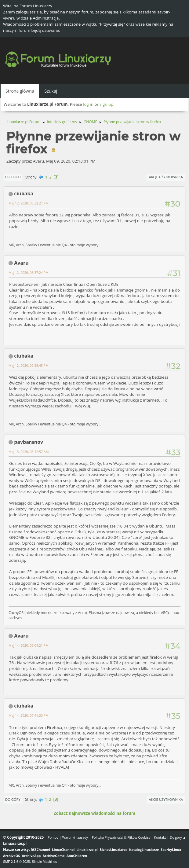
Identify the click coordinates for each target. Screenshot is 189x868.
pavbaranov (29, 442)
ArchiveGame (54, 856)
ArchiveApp (31, 856)
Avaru (21, 263)
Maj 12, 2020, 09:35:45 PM (29, 365)
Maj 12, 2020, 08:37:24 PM (29, 272)
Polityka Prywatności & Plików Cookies (121, 837)
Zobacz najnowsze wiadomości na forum (94, 813)
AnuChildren (77, 856)
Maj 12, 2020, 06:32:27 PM (29, 203)
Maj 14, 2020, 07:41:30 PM (29, 715)
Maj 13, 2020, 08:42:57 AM (29, 452)
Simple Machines (44, 862)
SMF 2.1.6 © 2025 (16, 862)
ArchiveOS (11, 856)
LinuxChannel (63, 850)
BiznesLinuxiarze (113, 850)
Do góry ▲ (178, 837)
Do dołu (13, 177)
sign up (106, 104)
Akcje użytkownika (166, 177)
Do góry (13, 799)
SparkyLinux (171, 850)
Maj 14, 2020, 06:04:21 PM (29, 645)
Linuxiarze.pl (87, 850)
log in (88, 104)
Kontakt (160, 837)
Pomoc (53, 837)
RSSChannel (40, 850)
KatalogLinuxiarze (144, 850)
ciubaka (24, 193)
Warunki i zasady (75, 837)
